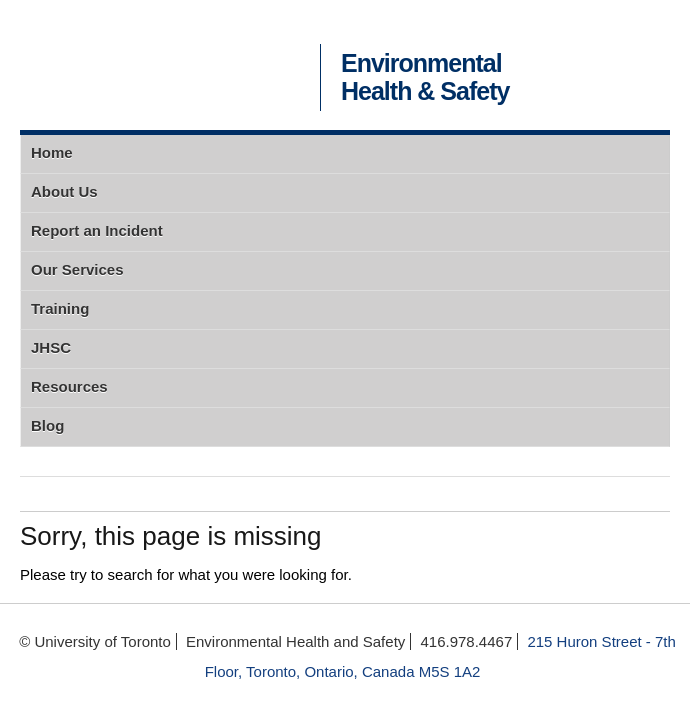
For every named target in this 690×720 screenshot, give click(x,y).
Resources (69, 386)
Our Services (77, 269)
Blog (47, 425)
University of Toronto (165, 65)
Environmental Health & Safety (425, 77)
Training (60, 308)
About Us (64, 191)
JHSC (51, 347)
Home (52, 152)
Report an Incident (97, 230)
